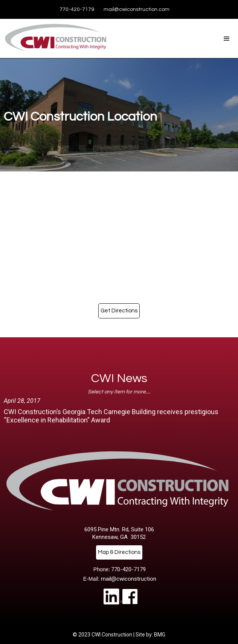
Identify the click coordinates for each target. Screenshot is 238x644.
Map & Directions (119, 552)
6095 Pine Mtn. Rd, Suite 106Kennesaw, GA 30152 (119, 533)
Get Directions (119, 311)
